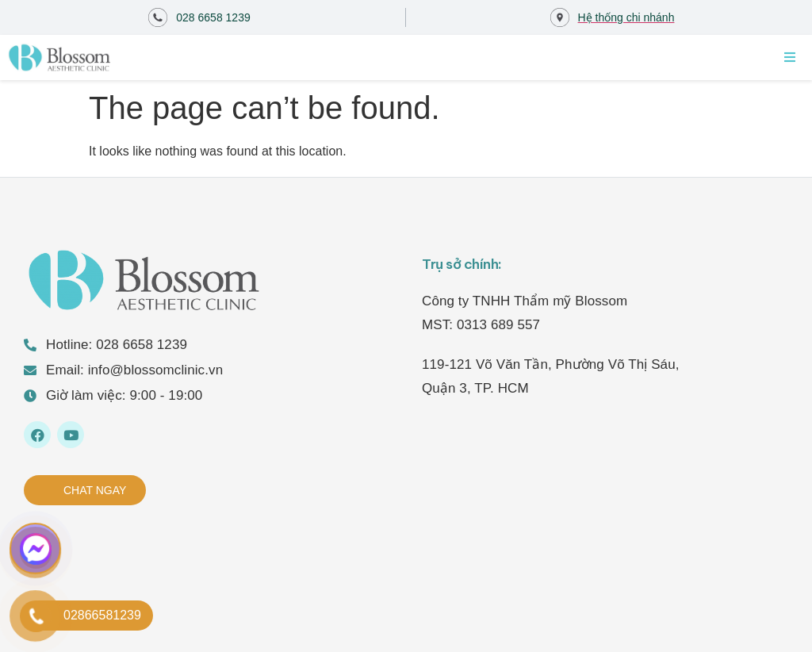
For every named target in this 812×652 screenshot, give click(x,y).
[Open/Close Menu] (790, 57)
